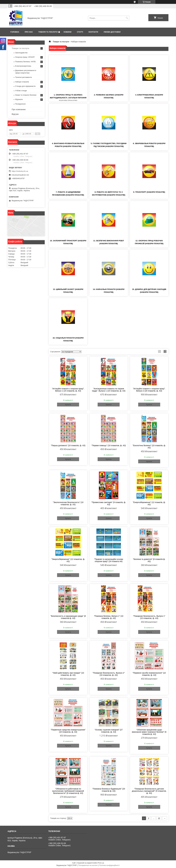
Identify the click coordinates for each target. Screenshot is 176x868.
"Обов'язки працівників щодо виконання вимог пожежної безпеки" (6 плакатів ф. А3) (149, 732)
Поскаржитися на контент (88, 865)
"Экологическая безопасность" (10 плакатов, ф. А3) (68, 503)
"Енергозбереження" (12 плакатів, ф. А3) (149, 503)
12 (159, 818)
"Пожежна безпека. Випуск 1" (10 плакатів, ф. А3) (109, 617)
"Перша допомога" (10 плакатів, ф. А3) (68, 445)
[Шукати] (127, 18)
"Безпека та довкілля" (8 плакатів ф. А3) (149, 560)
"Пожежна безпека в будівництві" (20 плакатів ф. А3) (109, 790)
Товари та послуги (48, 32)
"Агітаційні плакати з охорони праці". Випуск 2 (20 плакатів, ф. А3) (149, 390)
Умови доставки (112, 32)
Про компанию (19, 109)
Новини (68, 32)
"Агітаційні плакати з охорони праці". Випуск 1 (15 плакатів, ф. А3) (68, 390)
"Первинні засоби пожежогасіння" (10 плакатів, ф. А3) (149, 674)
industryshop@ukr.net (20, 175)
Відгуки (15, 114)
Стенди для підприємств (25, 86)
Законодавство (21, 53)
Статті (80, 32)
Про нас (29, 32)
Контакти (93, 32)
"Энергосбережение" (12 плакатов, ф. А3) (68, 560)
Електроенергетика (23, 66)
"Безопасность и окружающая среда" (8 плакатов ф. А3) (68, 617)
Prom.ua (101, 863)
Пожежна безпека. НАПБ (25, 62)
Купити (68, 405)
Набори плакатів (22, 82)
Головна (15, 32)
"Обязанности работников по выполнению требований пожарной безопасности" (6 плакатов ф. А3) (68, 791)
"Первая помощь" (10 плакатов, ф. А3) (109, 445)
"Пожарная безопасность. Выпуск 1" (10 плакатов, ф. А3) (149, 617)
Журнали (19, 99)
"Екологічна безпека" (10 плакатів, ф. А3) (149, 447)
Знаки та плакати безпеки (26, 95)
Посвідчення (20, 104)
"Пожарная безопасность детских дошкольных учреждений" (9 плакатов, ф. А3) (149, 791)
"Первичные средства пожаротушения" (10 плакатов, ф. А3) (68, 731)
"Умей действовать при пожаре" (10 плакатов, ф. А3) (68, 674)
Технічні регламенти (23, 77)
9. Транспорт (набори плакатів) (149, 192)
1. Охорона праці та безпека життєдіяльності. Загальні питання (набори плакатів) (68, 98)
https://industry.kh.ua (20, 171)
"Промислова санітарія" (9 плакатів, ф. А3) (109, 503)
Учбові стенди (21, 91)
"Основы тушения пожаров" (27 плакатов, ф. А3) (109, 731)
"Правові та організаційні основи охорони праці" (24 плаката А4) (109, 560)
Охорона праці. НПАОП (25, 57)
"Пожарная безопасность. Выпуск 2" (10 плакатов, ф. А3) (109, 674)
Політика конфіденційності (109, 865)
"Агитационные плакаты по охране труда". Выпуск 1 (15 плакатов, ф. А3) (109, 390)
